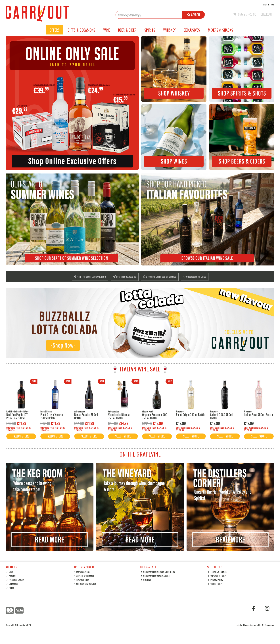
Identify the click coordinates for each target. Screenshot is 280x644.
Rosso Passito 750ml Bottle (86, 416)
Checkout (267, 14)
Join (273, 4)
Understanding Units (195, 276)
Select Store (21, 436)
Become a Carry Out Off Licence (160, 276)
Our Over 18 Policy (217, 576)
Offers (55, 30)
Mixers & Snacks (221, 30)
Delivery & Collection (84, 576)
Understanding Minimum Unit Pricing (158, 572)
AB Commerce (268, 625)
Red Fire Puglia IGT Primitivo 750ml (17, 416)
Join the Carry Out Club (85, 584)
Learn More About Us (125, 276)
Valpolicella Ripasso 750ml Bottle (119, 416)
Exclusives (192, 30)
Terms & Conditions (218, 572)
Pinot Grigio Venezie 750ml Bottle (52, 416)
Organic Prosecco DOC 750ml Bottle (155, 416)
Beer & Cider (127, 30)
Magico (246, 625)
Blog (10, 572)
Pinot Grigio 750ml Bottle (191, 415)
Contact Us (12, 584)
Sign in (266, 4)
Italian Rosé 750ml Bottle (258, 415)
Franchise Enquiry (15, 580)
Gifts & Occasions (81, 30)
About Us (12, 576)
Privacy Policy (216, 580)
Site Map (146, 580)
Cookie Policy (215, 584)
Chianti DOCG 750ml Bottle (222, 416)
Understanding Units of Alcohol (155, 576)
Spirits (150, 30)
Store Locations (82, 572)
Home (10, 588)
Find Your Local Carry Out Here (90, 276)
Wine (107, 30)
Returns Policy (81, 580)
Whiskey (169, 30)
